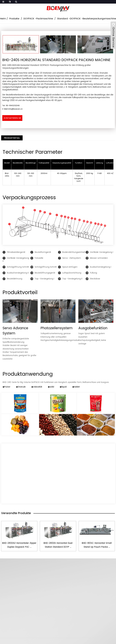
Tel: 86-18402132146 (11, 106)
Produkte (14, 19)
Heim (3, 19)
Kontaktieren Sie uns (12, 119)
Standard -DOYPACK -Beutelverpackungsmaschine (87, 19)
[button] (4, 44)
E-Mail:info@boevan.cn (12, 109)
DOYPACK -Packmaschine (38, 19)
